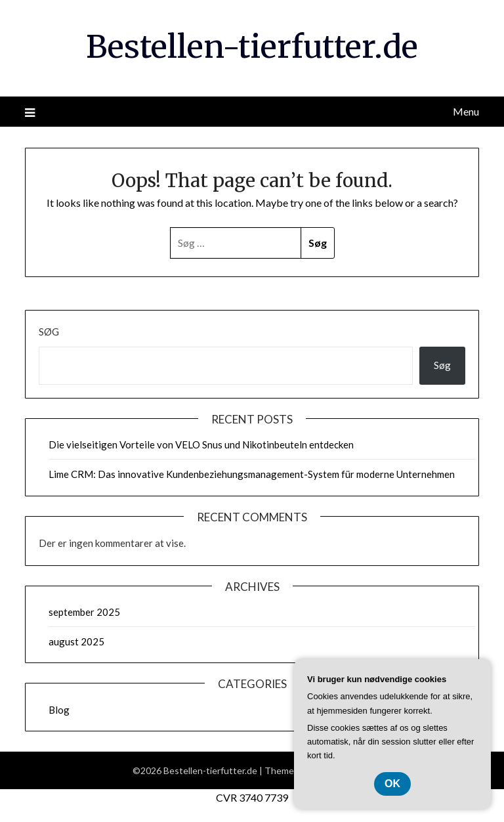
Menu (466, 111)
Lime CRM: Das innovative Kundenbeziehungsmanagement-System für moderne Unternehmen (252, 474)
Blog (59, 710)
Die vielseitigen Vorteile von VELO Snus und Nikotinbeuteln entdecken (201, 444)
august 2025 (76, 641)
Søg (49, 332)
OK (392, 784)
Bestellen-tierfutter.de (252, 47)
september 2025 (84, 612)
